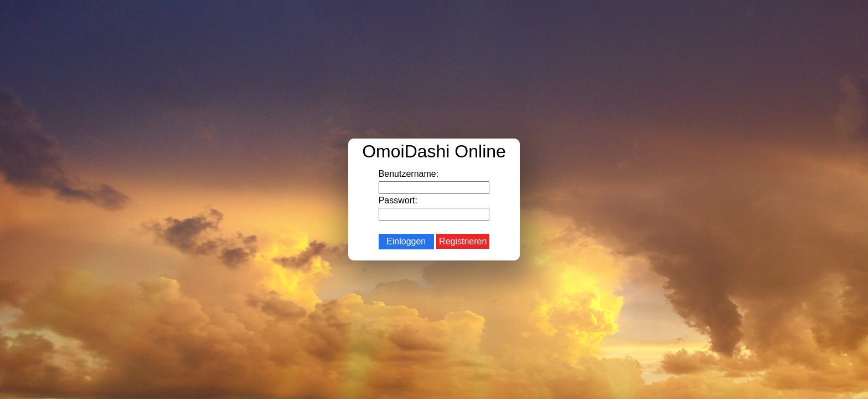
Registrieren (463, 241)
